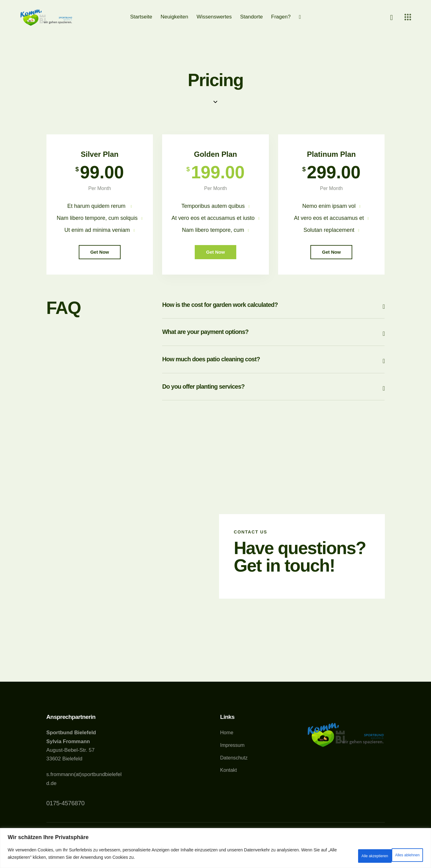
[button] (273, 313)
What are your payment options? (225, 343)
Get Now (100, 256)
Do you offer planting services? (222, 404)
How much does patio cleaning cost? (234, 373)
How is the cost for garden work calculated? (247, 313)
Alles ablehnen (349, 855)
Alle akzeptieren (399, 855)
